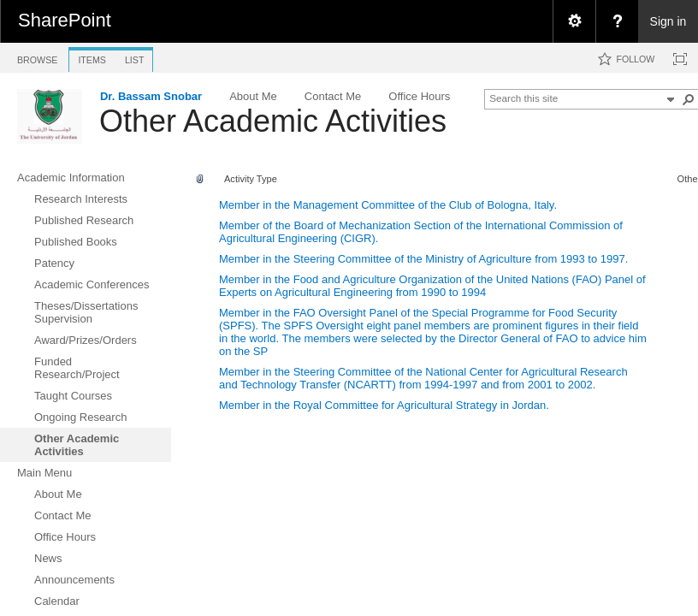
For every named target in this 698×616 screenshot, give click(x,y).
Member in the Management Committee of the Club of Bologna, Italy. (388, 205)
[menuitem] (574, 21)
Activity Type (251, 179)
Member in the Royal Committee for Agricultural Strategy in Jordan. (384, 405)
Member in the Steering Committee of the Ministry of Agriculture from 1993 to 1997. (423, 259)
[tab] (37, 57)
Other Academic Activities (273, 121)
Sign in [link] (668, 21)
